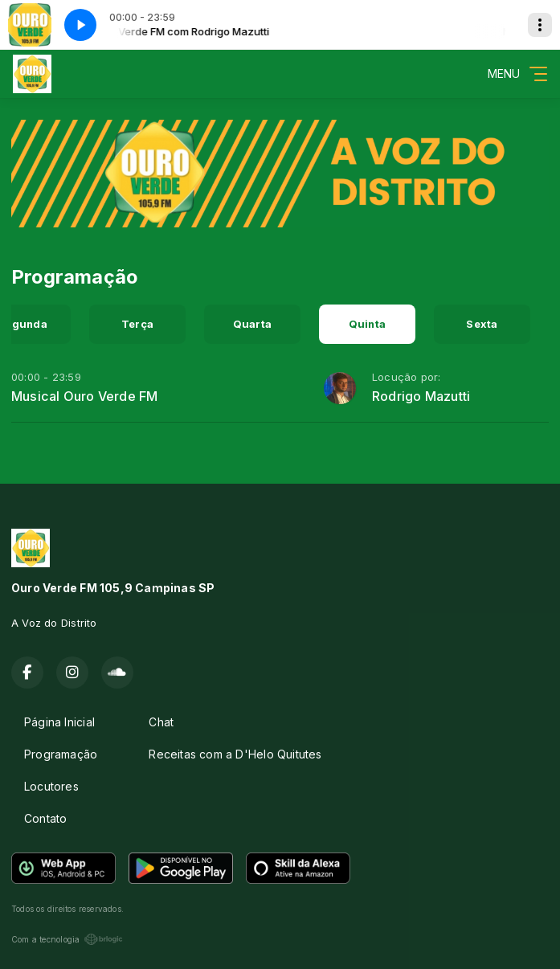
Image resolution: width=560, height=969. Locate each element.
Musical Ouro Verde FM (84, 396)
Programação (61, 754)
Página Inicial (59, 722)
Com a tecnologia (67, 939)
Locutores (51, 786)
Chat (161, 722)
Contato (45, 818)
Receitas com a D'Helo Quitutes (235, 754)
